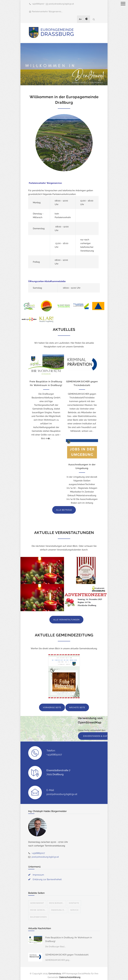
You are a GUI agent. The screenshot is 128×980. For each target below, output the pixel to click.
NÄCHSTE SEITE (77, 707)
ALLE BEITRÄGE (64, 510)
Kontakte (74, 903)
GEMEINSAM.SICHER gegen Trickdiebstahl (67, 955)
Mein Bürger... (56, 903)
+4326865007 (38, 4)
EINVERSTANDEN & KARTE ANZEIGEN (102, 736)
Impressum (38, 875)
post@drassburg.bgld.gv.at (61, 4)
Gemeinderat (37, 903)
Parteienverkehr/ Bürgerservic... (47, 12)
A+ (80, 19)
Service (74, 910)
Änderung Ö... (58, 910)
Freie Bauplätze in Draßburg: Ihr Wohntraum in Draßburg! (69, 939)
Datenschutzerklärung (70, 977)
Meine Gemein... (38, 910)
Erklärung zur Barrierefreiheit (47, 879)
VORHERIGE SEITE (52, 707)
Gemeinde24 (55, 974)
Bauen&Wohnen (38, 917)
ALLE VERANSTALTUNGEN (66, 620)
